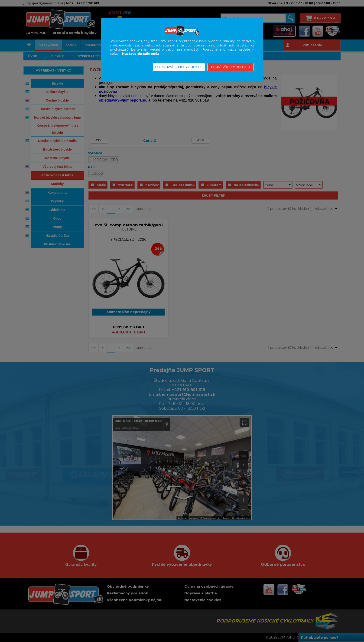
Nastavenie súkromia (141, 54)
